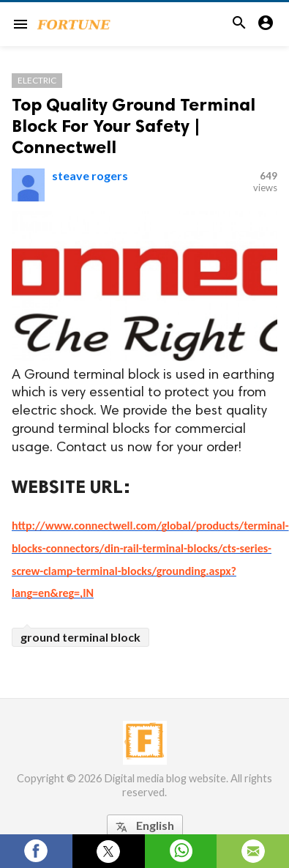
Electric (37, 80)
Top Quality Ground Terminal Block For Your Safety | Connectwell (134, 126)
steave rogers (90, 175)
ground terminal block (80, 637)
